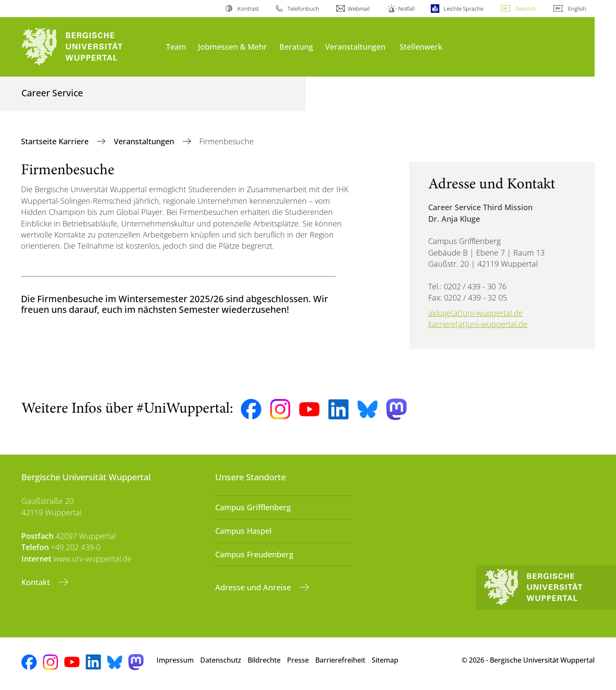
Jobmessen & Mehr (232, 46)
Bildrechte (264, 660)
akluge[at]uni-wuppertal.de (475, 313)
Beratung (296, 46)
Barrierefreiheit (340, 660)
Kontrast (248, 9)
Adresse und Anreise (254, 587)
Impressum (175, 660)
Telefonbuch (303, 9)
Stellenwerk (421, 46)
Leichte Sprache (463, 9)
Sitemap (385, 660)
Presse (298, 660)
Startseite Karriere (56, 141)
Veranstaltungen (355, 46)
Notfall (406, 9)
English (577, 9)
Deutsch (526, 9)
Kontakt (37, 582)
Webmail (359, 9)
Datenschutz (221, 660)
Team (176, 46)
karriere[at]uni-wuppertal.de (478, 324)
